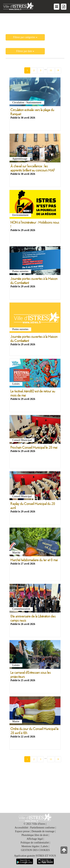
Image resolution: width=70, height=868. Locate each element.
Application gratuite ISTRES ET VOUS (35, 856)
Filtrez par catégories (25, 37)
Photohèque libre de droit (35, 835)
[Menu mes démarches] (64, 7)
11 (51, 70)
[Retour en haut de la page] (64, 851)
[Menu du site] (57, 7)
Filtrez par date (25, 51)
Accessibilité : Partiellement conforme (35, 828)
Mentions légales (30, 846)
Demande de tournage (43, 831)
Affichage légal (35, 839)
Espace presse (22, 831)
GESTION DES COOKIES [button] (35, 850)
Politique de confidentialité (35, 843)
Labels (45, 846)
